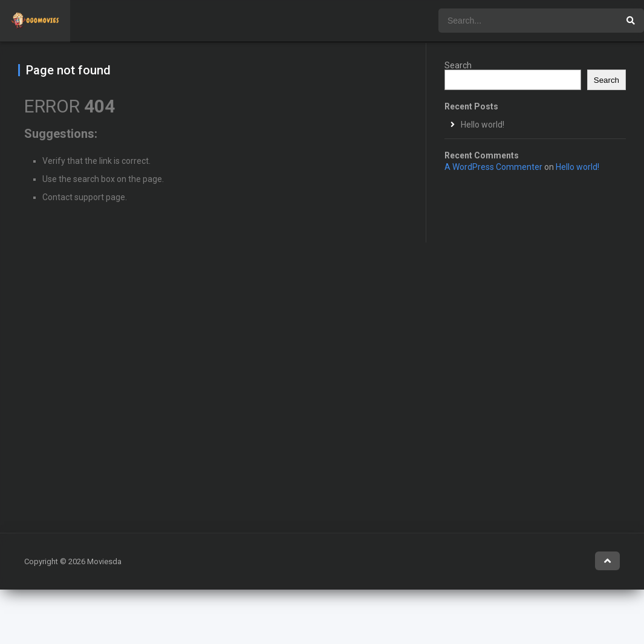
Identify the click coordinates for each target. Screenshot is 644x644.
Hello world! (483, 125)
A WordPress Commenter (493, 167)
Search (458, 65)
